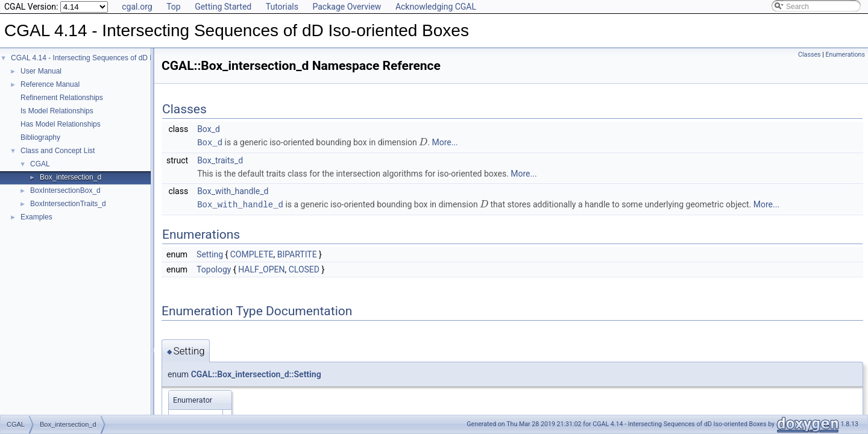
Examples (36, 217)
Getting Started (223, 7)
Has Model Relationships (61, 124)
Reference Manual (50, 84)
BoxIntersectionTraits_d (68, 204)
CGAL (40, 164)
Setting (210, 253)
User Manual (41, 71)
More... (445, 142)
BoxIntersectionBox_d (65, 190)
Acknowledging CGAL (436, 7)
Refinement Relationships (62, 98)
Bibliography (40, 137)
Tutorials (282, 7)
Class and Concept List (58, 151)
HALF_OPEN (261, 268)
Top (174, 7)
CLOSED (304, 268)
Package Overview (347, 7)
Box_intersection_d (71, 177)
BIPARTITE (297, 253)
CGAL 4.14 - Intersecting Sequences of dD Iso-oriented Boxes (110, 58)
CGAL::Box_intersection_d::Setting (256, 373)
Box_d (209, 129)
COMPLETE (252, 253)
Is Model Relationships (57, 111)
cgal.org (137, 7)
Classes (809, 55)
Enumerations (845, 55)
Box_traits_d (220, 160)
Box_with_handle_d (233, 190)
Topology (214, 268)
